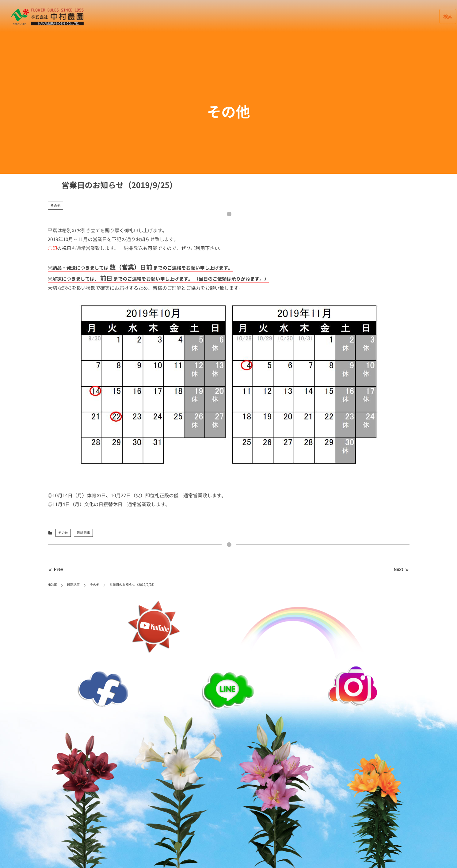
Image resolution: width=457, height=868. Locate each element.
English (421, 16)
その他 (56, 205)
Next (401, 569)
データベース (288, 16)
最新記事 (254, 16)
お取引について (359, 16)
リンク (393, 16)
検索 (448, 16)
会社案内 (322, 16)
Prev (56, 569)
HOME (228, 16)
